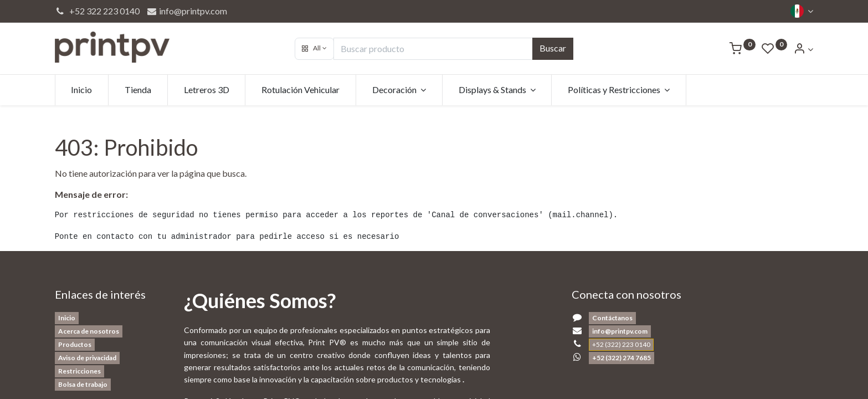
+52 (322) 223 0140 (621, 344)
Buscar (553, 48)
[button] (314, 49)
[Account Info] (803, 49)
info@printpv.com (186, 11)
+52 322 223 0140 (97, 11)
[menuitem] (82, 90)
